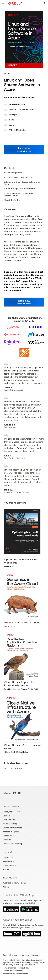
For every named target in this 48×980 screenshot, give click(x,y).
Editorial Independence (12, 971)
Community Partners (12, 828)
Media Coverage (11, 824)
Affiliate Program (11, 832)
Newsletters (8, 861)
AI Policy (7, 869)
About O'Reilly (11, 807)
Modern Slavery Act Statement (15, 974)
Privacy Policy (9, 865)
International (10, 878)
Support (7, 852)
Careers (6, 816)
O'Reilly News (9, 820)
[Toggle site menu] (3, 3)
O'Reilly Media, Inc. (18, 130)
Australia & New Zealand (14, 883)
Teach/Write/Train (11, 812)
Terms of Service (9, 968)
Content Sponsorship (13, 844)
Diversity (7, 840)
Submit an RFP (9, 836)
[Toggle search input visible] (45, 3)
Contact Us (8, 857)
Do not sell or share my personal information (21, 955)
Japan (6, 887)
